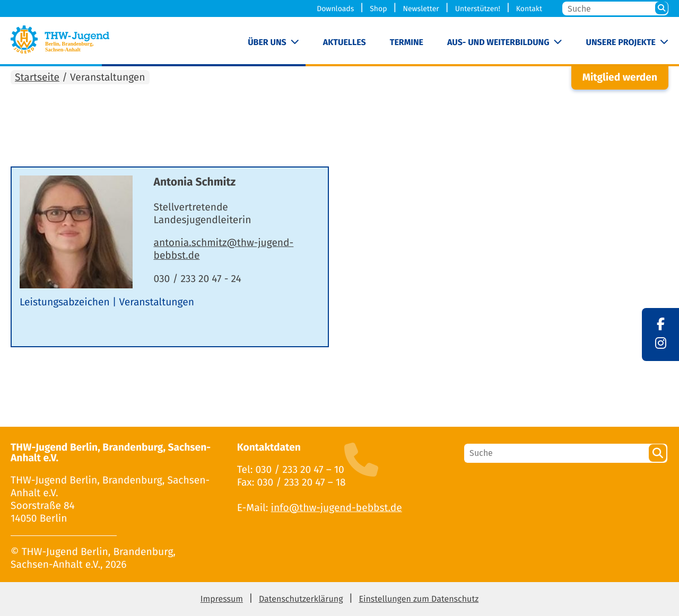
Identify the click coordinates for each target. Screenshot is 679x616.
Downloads (335, 9)
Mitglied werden (620, 78)
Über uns (267, 43)
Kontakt (529, 9)
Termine (407, 43)
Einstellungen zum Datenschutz (419, 599)
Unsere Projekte (621, 43)
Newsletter (421, 9)
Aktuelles (345, 43)
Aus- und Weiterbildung (498, 43)
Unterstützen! (478, 9)
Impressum (222, 599)
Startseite (37, 78)
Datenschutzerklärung (301, 599)
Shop (378, 9)
